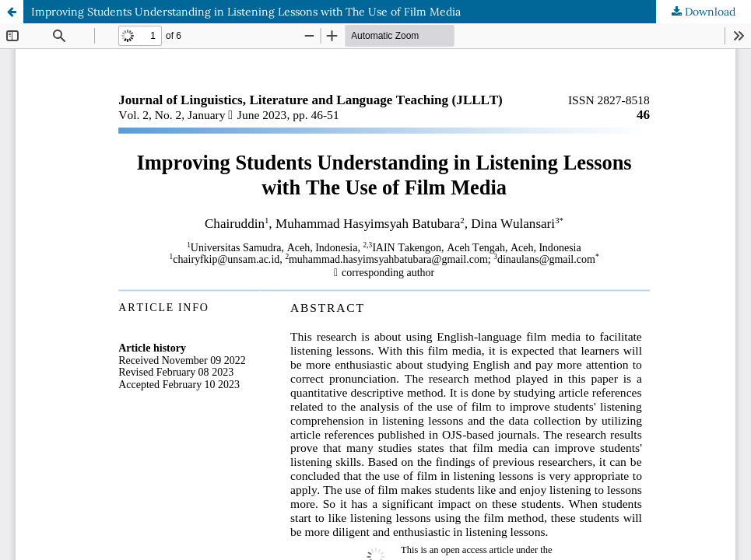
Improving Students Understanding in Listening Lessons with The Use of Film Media (246, 12)
